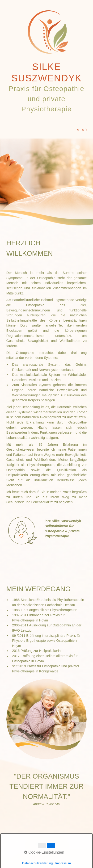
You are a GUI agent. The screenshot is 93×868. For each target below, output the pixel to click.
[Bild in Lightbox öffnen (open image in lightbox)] (46, 719)
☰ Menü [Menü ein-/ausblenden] (80, 130)
